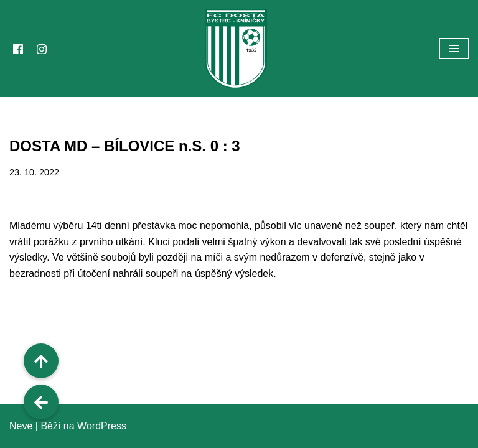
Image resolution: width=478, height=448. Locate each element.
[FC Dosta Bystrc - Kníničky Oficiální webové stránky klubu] (239, 49)
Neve (21, 426)
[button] (41, 402)
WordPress (102, 426)
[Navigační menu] (454, 49)
